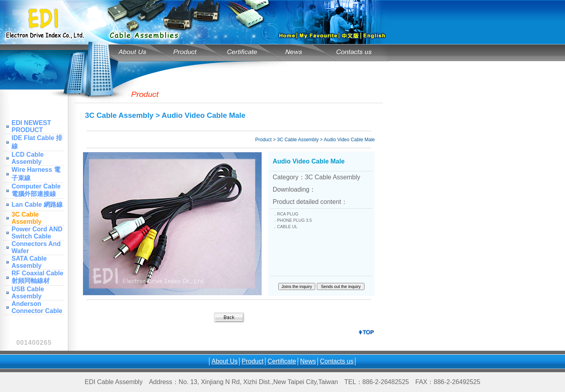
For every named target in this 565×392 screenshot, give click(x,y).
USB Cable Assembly (28, 293)
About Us (225, 361)
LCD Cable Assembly (28, 158)
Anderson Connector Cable (37, 307)
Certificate (282, 361)
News (308, 361)
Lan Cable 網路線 (37, 205)
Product (253, 361)
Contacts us (337, 361)
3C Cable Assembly (27, 218)
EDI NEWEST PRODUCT (31, 126)
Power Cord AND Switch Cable (37, 233)
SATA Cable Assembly (29, 262)
